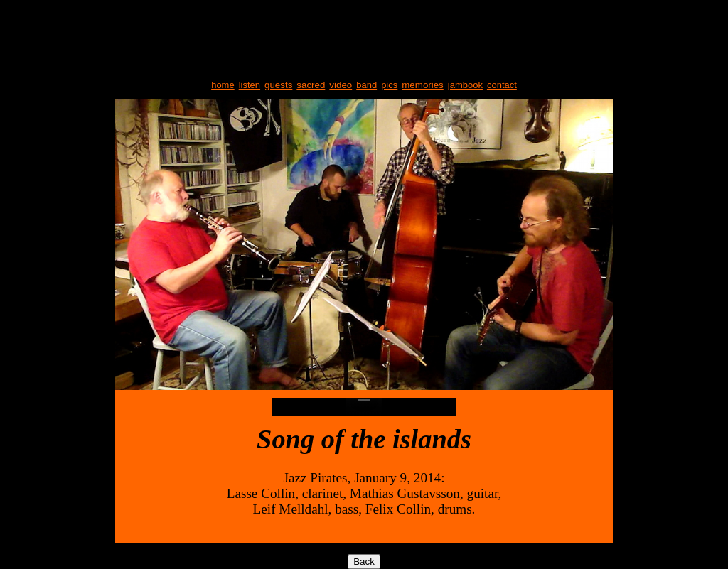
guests (278, 85)
